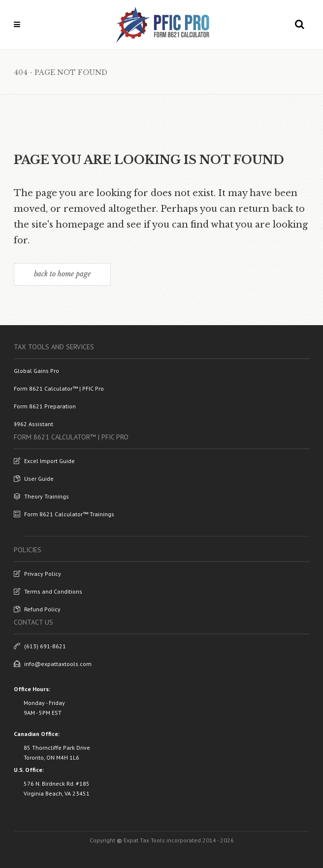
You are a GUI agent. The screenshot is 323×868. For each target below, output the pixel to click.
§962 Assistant (33, 424)
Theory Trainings (41, 496)
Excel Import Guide (44, 461)
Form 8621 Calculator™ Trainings (64, 514)
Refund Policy (37, 609)
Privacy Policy (37, 574)
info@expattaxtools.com (53, 664)
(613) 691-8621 (40, 646)
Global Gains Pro (36, 371)
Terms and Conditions (48, 591)
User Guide (34, 479)
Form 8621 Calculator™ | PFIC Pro (59, 388)
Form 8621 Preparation (45, 406)
